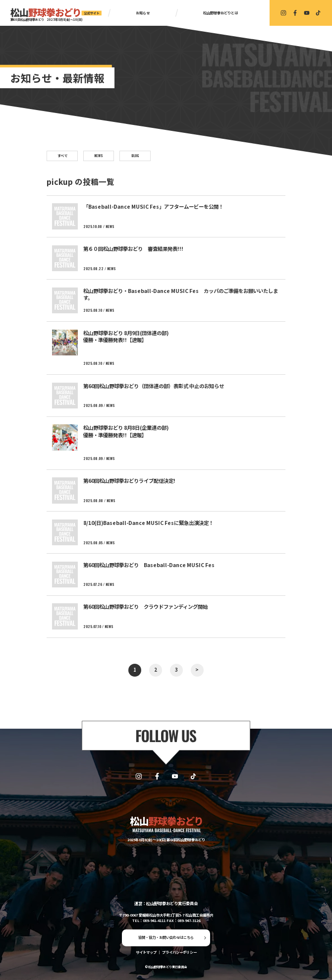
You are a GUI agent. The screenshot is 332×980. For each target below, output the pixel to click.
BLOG (135, 155)
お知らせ (143, 13)
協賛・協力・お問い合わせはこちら (166, 937)
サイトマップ (146, 952)
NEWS (99, 155)
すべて (62, 155)
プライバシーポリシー (179, 952)
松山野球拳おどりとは (221, 13)
